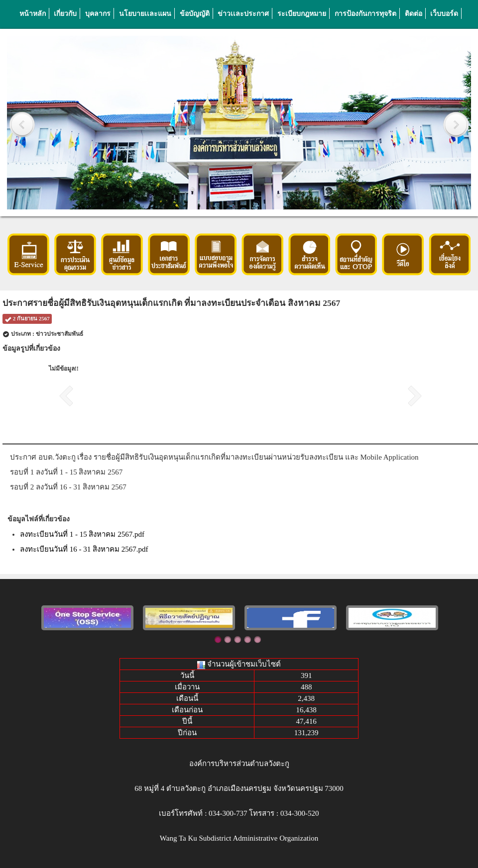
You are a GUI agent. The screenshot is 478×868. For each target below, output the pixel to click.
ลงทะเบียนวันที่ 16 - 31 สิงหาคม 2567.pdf (84, 549)
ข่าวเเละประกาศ (243, 13)
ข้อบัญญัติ (195, 13)
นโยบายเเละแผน (145, 13)
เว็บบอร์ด (444, 13)
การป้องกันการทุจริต (365, 13)
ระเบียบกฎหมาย (302, 13)
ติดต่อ (414, 13)
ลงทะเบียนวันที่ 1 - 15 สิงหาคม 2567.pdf (82, 534)
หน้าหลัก (33, 13)
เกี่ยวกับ (65, 13)
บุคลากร (98, 13)
